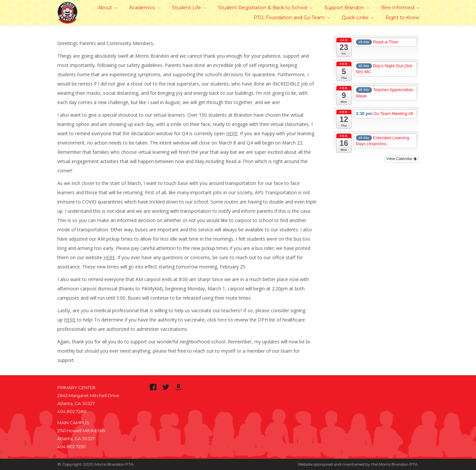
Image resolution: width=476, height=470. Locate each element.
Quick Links (355, 18)
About (105, 8)
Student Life (186, 8)
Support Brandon (344, 8)
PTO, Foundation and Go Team (289, 18)
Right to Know (402, 18)
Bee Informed (398, 8)
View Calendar (402, 159)
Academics (142, 8)
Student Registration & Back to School (263, 8)
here (222, 320)
